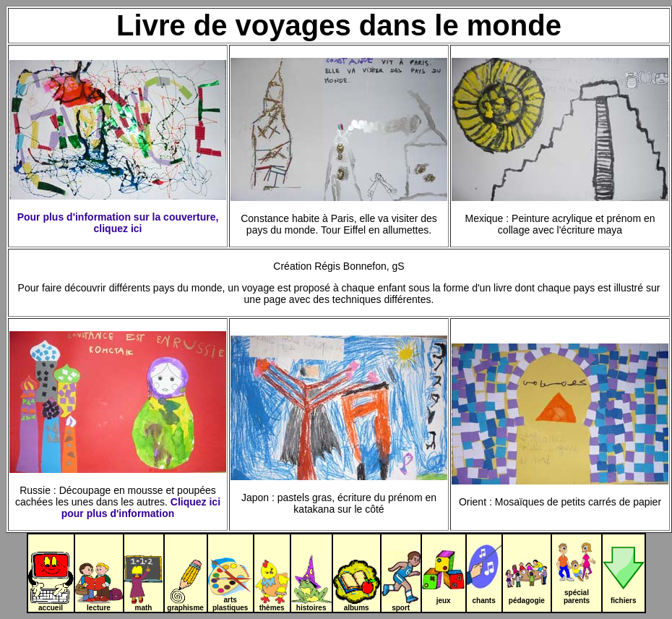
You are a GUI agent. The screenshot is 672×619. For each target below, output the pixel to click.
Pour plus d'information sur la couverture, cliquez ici (118, 223)
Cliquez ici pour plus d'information (141, 508)
